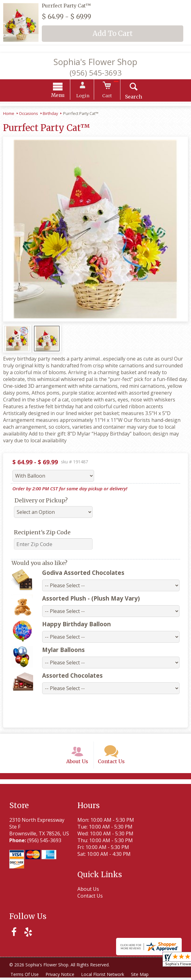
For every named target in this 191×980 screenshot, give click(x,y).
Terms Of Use (25, 977)
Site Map (142, 977)
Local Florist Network (104, 977)
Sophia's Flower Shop (95, 62)
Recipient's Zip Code (42, 533)
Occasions (28, 114)
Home (9, 114)
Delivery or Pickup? (41, 501)
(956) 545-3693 (96, 73)
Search (132, 98)
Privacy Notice (61, 977)
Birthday (50, 114)
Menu (60, 96)
